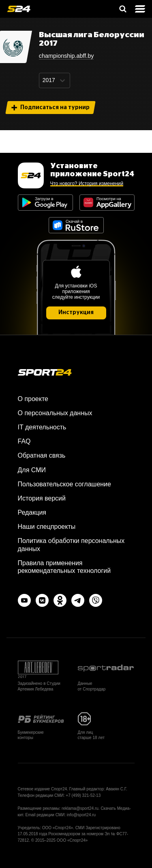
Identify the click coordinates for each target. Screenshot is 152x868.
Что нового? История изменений (87, 184)
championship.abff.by (66, 56)
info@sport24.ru (81, 815)
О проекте (33, 399)
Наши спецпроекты (47, 527)
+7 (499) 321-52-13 (83, 795)
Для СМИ (32, 470)
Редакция (32, 512)
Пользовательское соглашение (64, 484)
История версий (42, 498)
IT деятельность (42, 427)
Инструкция (76, 313)
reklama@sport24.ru (80, 808)
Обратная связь (42, 455)
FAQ (24, 441)
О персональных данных (55, 413)
